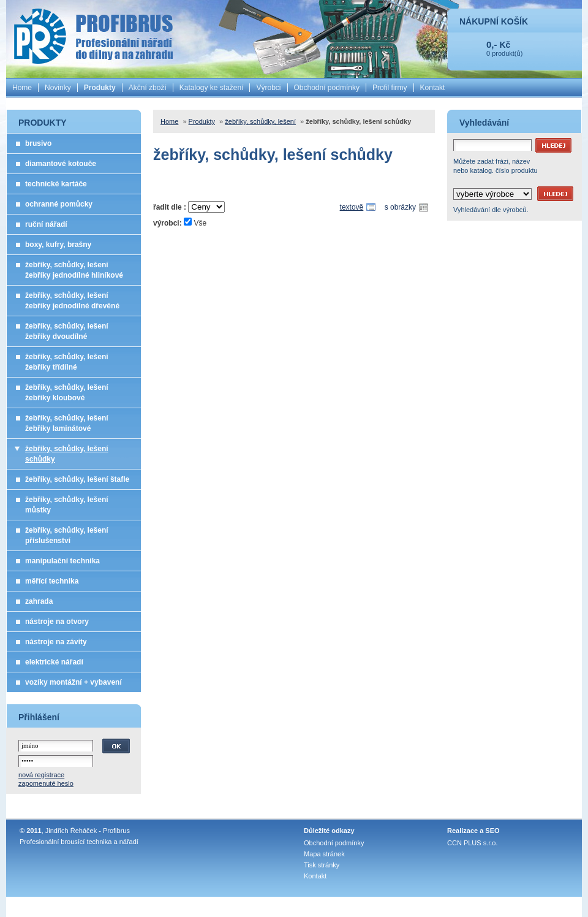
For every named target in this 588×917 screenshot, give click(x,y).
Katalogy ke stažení (212, 88)
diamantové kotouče (61, 164)
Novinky (58, 88)
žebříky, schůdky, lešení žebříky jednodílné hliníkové (74, 270)
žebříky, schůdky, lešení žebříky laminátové (67, 423)
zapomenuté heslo (46, 783)
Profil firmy (390, 88)
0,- (492, 44)
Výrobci (268, 88)
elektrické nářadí (54, 662)
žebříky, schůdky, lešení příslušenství (67, 535)
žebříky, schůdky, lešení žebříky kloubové (67, 393)
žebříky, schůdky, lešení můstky (67, 505)
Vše (200, 223)
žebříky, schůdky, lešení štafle (77, 479)
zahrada (39, 601)
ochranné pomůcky (59, 204)
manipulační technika (62, 561)
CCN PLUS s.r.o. (473, 843)
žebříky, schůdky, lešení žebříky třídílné (67, 362)
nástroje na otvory (57, 622)
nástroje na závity (56, 642)
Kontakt (433, 88)
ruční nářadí (46, 224)
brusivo (38, 143)
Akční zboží (148, 88)
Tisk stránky (322, 865)
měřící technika (52, 581)
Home (22, 88)
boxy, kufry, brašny (58, 245)
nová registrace (41, 775)
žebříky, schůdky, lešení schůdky (67, 454)
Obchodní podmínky (327, 88)
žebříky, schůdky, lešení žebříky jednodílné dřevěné (72, 301)
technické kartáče (56, 184)
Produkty (100, 88)
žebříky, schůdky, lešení (260, 121)
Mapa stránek (324, 854)
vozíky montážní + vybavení (73, 682)
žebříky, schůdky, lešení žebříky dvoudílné (67, 331)
